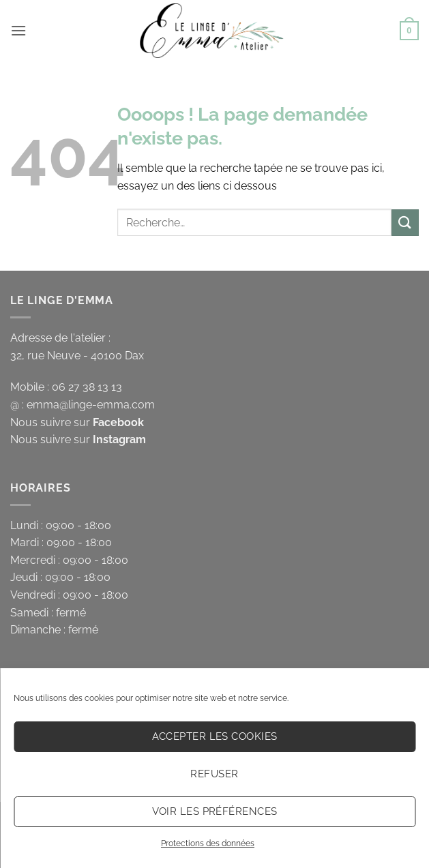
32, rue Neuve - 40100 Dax (77, 356)
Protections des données (208, 843)
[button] (18, 30)
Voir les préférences (215, 811)
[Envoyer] (405, 223)
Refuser (214, 774)
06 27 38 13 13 (87, 387)
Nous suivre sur (77, 422)
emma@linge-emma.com (91, 405)
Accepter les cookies (215, 736)
